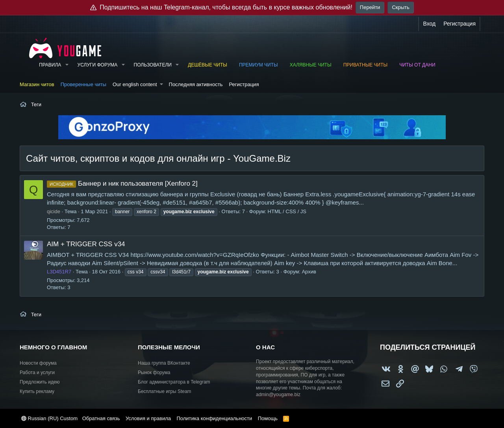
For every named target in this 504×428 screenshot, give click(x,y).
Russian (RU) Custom (49, 418)
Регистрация (244, 84)
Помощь (268, 418)
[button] (67, 65)
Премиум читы (258, 65)
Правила (50, 65)
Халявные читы (311, 65)
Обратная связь (101, 418)
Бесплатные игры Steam (165, 391)
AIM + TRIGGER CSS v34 (86, 244)
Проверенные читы (83, 84)
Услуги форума (98, 65)
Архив (309, 272)
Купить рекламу (37, 391)
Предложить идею (40, 382)
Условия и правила (148, 418)
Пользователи (153, 65)
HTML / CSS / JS (287, 211)
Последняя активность (196, 84)
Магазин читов (37, 84)
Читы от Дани (417, 65)
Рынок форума (154, 373)
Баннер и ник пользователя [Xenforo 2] (122, 184)
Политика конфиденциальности (214, 418)
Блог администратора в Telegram (174, 382)
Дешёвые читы (208, 65)
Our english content (135, 84)
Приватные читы (365, 65)
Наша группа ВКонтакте (164, 363)
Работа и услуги (37, 373)
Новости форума (38, 363)
